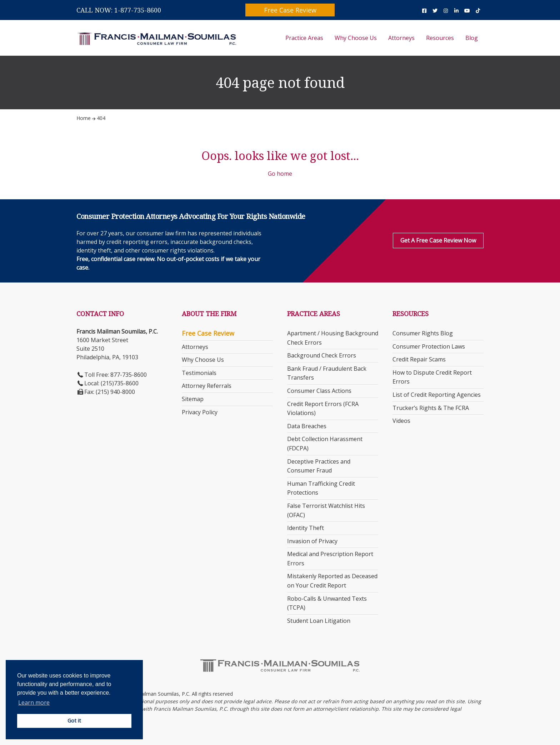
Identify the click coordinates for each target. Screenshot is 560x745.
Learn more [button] (34, 702)
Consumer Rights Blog (423, 333)
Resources (440, 38)
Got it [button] (74, 721)
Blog (472, 38)
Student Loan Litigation (319, 621)
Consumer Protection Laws (429, 346)
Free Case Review (290, 10)
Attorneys (401, 38)
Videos (401, 421)
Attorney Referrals (207, 386)
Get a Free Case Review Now (438, 240)
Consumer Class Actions (319, 391)
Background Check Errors (322, 355)
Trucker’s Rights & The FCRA (431, 408)
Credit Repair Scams (419, 359)
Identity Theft (306, 528)
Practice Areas (304, 38)
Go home (280, 174)
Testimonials (199, 373)
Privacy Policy (200, 412)
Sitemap (193, 399)
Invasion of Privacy (312, 541)
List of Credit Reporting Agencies (437, 395)
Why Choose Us (356, 38)
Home (84, 118)
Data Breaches (307, 426)
